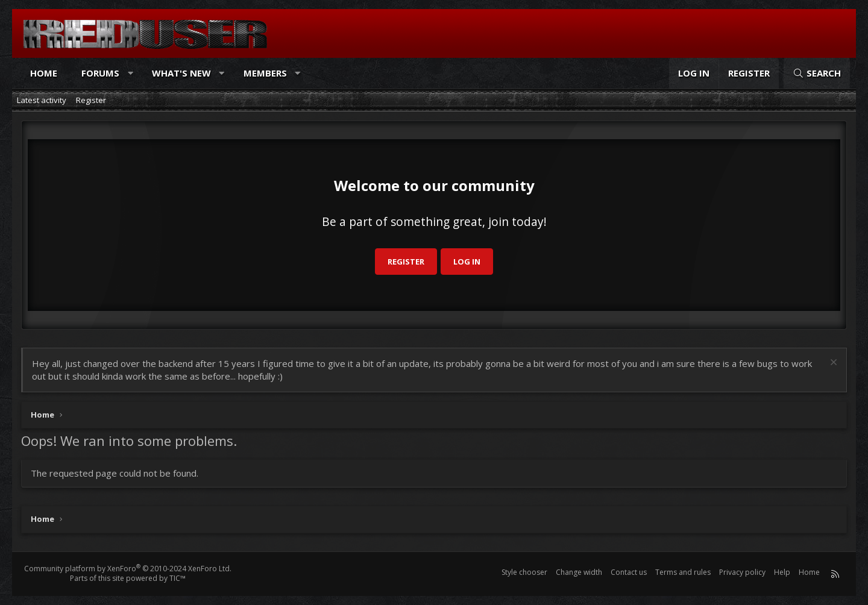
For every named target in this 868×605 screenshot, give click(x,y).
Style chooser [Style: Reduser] (524, 572)
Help (782, 572)
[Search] (817, 73)
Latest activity (42, 100)
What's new (181, 73)
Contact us (629, 572)
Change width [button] (579, 572)
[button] (131, 73)
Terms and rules (683, 572)
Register (91, 100)
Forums (100, 73)
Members (265, 73)
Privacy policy (742, 572)
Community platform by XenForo (128, 569)
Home (44, 73)
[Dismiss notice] (832, 364)
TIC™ (178, 578)
